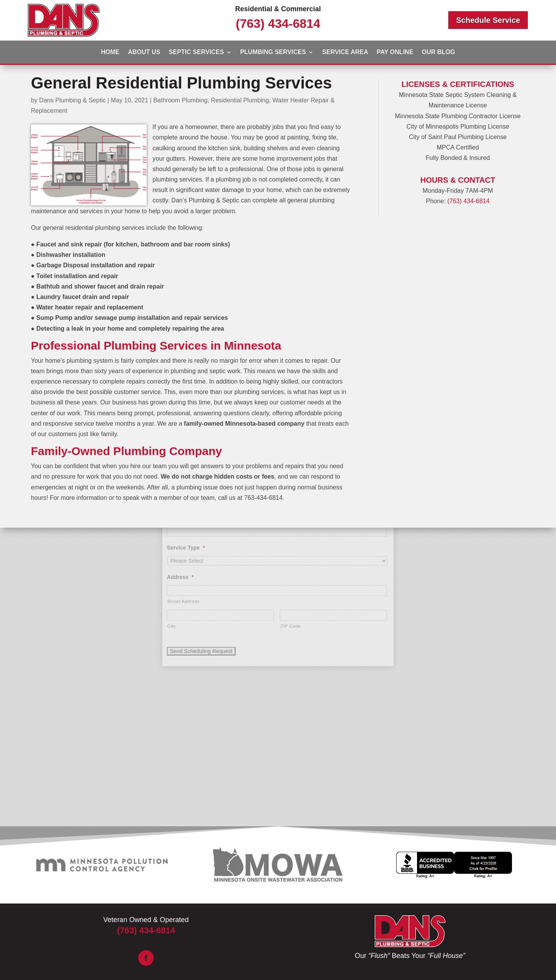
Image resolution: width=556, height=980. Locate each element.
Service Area (345, 52)
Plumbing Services (273, 52)
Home (110, 52)
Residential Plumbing (240, 100)
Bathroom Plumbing (181, 100)
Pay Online (395, 52)
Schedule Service (488, 20)
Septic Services (196, 52)
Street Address (183, 538)
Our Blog (438, 52)
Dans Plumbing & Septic (72, 100)
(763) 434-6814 (278, 24)
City (171, 563)
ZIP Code (291, 563)
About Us (144, 52)
